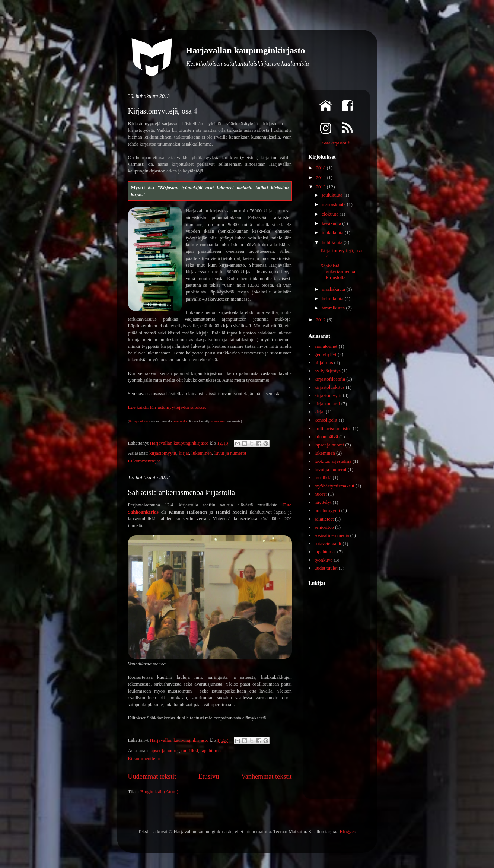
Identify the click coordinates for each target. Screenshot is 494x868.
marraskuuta (334, 204)
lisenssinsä (218, 421)
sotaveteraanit (328, 543)
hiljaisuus (324, 363)
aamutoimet (326, 346)
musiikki (190, 751)
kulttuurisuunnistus (333, 428)
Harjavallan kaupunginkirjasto (246, 50)
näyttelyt (323, 502)
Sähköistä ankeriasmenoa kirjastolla (182, 492)
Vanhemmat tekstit (267, 776)
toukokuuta (333, 233)
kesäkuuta (332, 223)
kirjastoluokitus (330, 387)
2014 (321, 177)
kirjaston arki (327, 403)
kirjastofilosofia (330, 379)
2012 (321, 320)
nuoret (321, 494)
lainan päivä (326, 437)
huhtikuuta (333, 242)
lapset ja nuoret (164, 751)
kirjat (184, 453)
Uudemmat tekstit (152, 776)
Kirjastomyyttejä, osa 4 (163, 111)
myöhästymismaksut (334, 486)
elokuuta (331, 214)
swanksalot (180, 421)
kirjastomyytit (163, 453)
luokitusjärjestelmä (333, 461)
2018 (321, 168)
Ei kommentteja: (144, 461)
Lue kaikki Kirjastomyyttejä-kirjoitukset (167, 407)
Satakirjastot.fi (336, 143)
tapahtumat (211, 751)
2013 (321, 187)
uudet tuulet (326, 568)
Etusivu (209, 776)
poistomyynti (327, 510)
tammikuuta (334, 308)
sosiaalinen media (332, 535)
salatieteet (324, 519)
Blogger (347, 831)
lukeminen (202, 453)
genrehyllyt (326, 354)
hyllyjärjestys (328, 371)
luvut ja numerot (230, 453)
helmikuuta (333, 298)
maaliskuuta (334, 289)
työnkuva (324, 560)
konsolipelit (326, 420)
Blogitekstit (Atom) (159, 791)
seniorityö (324, 527)
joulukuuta (333, 195)
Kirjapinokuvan (140, 421)
